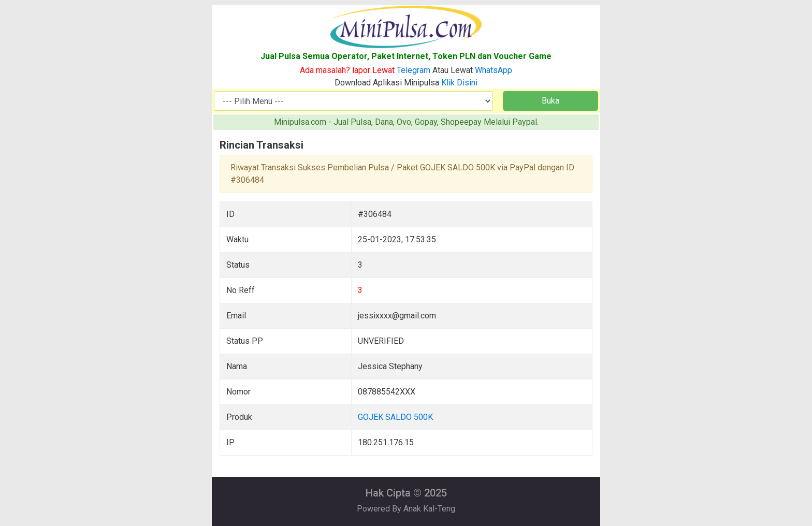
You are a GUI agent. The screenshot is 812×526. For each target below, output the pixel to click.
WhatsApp (494, 70)
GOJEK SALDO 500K (395, 417)
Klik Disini (459, 83)
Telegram (414, 70)
